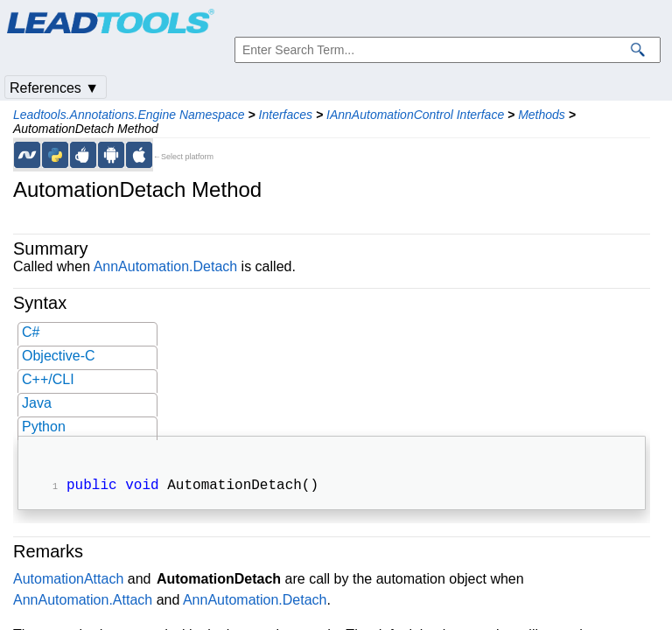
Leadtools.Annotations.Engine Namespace (129, 115)
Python (44, 427)
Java (37, 403)
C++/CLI (48, 379)
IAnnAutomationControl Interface (415, 115)
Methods (542, 115)
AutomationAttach (68, 581)
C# (31, 332)
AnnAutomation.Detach (166, 266)
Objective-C (59, 356)
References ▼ (54, 88)
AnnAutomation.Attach (83, 602)
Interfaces (286, 115)
